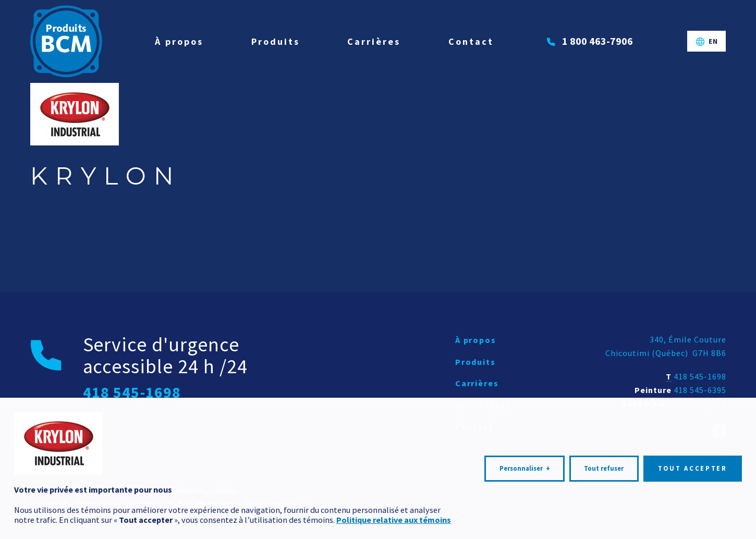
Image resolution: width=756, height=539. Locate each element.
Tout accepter (693, 464)
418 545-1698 (700, 376)
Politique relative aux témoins (394, 515)
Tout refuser (604, 464)
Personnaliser (525, 464)
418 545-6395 (700, 390)
